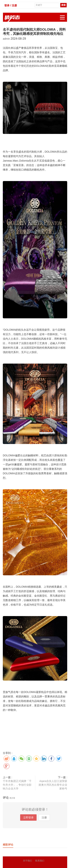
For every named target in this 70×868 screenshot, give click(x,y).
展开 (63, 15)
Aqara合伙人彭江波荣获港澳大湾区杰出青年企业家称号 (53, 785)
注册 (44, 818)
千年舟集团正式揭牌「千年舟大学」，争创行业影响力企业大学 (17, 785)
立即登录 (28, 818)
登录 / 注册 (11, 5)
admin (7, 39)
